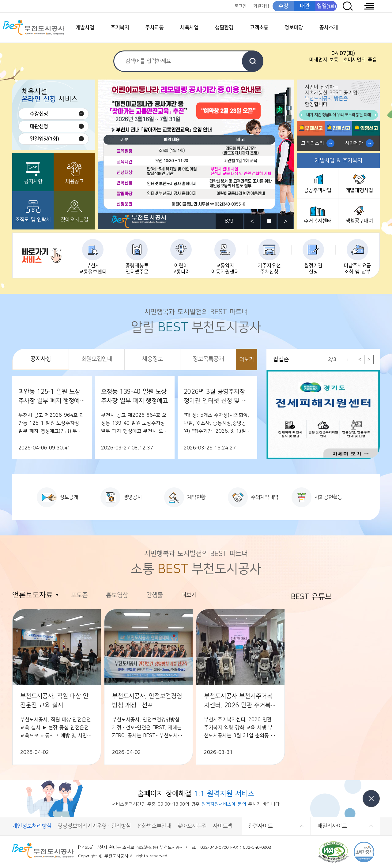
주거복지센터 (318, 221)
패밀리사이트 (332, 826)
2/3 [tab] (332, 359)
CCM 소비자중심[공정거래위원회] (364, 852)
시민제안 (354, 143)
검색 (253, 61)
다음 (286, 221)
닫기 (371, 799)
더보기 (247, 359)
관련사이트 (260, 826)
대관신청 (39, 126)
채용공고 (74, 181)
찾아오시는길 (74, 220)
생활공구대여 (359, 221)
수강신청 (39, 114)
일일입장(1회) (44, 139)
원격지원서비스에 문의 (224, 804)
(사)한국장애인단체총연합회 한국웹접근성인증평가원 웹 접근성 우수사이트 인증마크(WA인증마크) (333, 852)
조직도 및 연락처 (33, 220)
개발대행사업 (359, 190)
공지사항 (33, 181)
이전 (252, 221)
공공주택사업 (318, 190)
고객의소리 (313, 143)
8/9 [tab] (229, 221)
